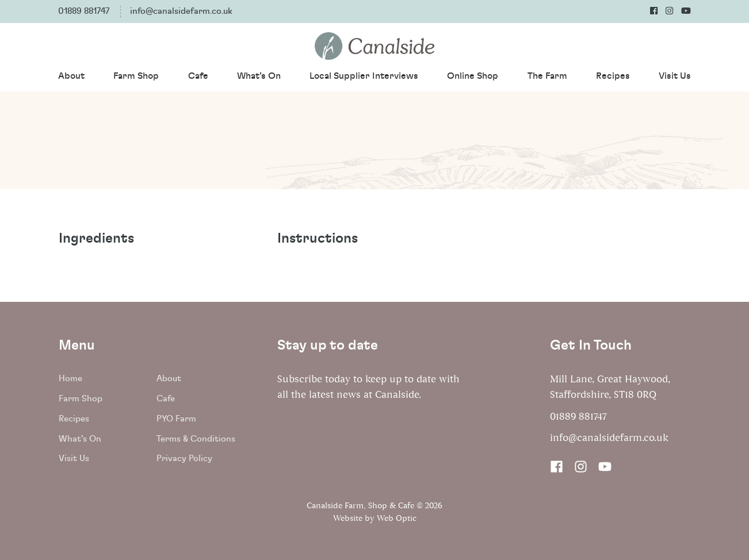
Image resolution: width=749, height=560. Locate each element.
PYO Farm (176, 419)
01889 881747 (84, 11)
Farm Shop (136, 76)
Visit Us (675, 76)
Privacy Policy (184, 459)
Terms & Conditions (196, 439)
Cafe (198, 76)
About (71, 76)
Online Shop (473, 76)
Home (70, 379)
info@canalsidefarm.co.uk (181, 11)
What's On (259, 76)
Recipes (613, 76)
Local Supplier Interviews (364, 76)
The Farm (547, 76)
